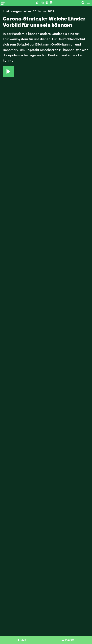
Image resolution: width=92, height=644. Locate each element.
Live (23, 640)
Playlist (70, 640)
